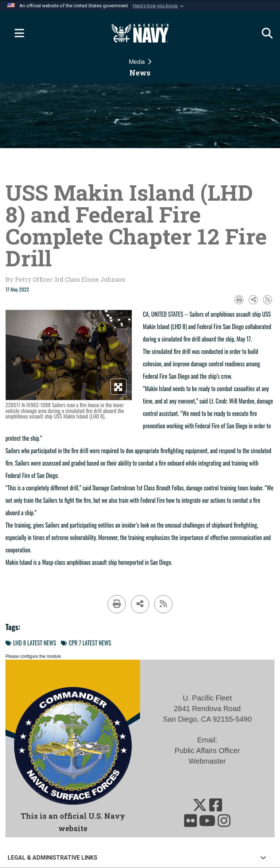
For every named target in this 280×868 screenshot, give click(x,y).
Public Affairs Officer (207, 751)
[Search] (264, 33)
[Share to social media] (253, 300)
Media (137, 62)
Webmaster (207, 761)
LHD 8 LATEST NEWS (31, 643)
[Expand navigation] (16, 33)
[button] (159, 6)
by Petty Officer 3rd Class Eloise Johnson (65, 279)
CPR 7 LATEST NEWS (86, 643)
